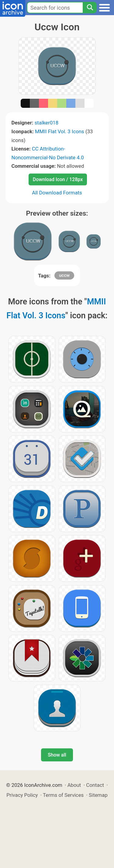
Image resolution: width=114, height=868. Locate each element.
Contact (95, 785)
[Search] (90, 8)
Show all (57, 755)
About (74, 785)
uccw (64, 275)
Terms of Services (63, 795)
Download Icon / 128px (58, 179)
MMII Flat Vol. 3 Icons (60, 131)
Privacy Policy (22, 795)
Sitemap (98, 795)
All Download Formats (57, 193)
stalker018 (47, 123)
